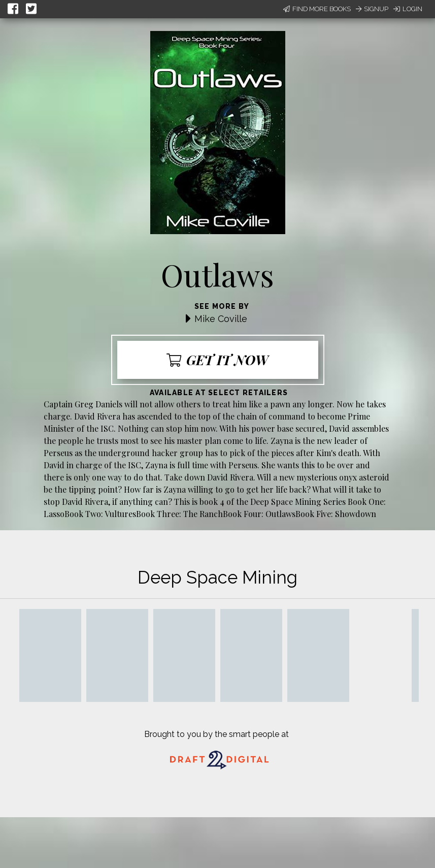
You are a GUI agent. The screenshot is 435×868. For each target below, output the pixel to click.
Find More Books (317, 9)
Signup (372, 9)
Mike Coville (221, 319)
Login (408, 9)
